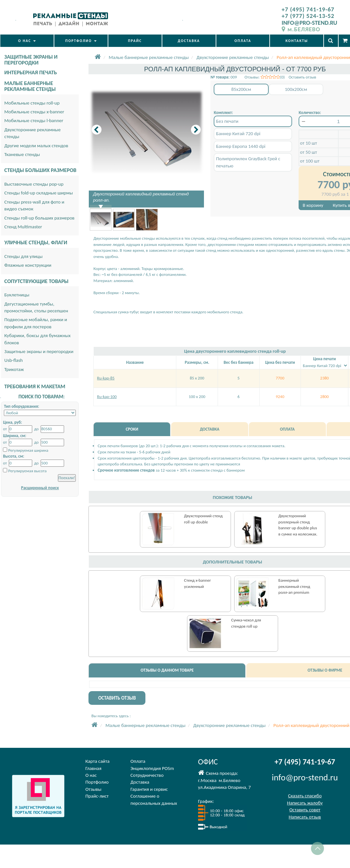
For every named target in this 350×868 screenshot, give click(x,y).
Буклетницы (17, 295)
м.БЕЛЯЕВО (301, 29)
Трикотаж (14, 369)
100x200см (296, 89)
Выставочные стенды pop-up (34, 184)
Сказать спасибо (305, 796)
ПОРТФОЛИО (81, 41)
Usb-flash (13, 360)
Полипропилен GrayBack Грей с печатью (248, 162)
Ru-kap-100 (107, 397)
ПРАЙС (135, 41)
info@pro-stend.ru (305, 777)
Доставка (140, 782)
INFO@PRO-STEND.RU (310, 23)
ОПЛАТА (243, 41)
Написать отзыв (305, 817)
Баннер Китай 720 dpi (238, 134)
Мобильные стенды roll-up (32, 103)
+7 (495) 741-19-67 (308, 9)
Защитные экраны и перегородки (39, 351)
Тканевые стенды (22, 154)
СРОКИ (132, 429)
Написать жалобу (305, 803)
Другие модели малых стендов (36, 146)
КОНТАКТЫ (297, 41)
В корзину (313, 205)
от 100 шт (310, 161)
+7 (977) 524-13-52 (308, 16)
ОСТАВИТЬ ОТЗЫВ (117, 698)
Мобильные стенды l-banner (34, 121)
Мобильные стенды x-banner (34, 112)
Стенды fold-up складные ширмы (39, 193)
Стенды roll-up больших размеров (39, 218)
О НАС (27, 41)
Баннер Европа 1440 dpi (241, 146)
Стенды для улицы (23, 256)
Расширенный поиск (40, 488)
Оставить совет (305, 810)
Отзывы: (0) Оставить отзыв (280, 77)
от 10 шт (308, 143)
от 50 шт (308, 152)
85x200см (241, 89)
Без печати (227, 121)
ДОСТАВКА (189, 41)
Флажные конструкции (28, 265)
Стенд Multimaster (23, 227)
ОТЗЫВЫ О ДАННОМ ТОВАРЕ (167, 670)
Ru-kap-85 (106, 378)
